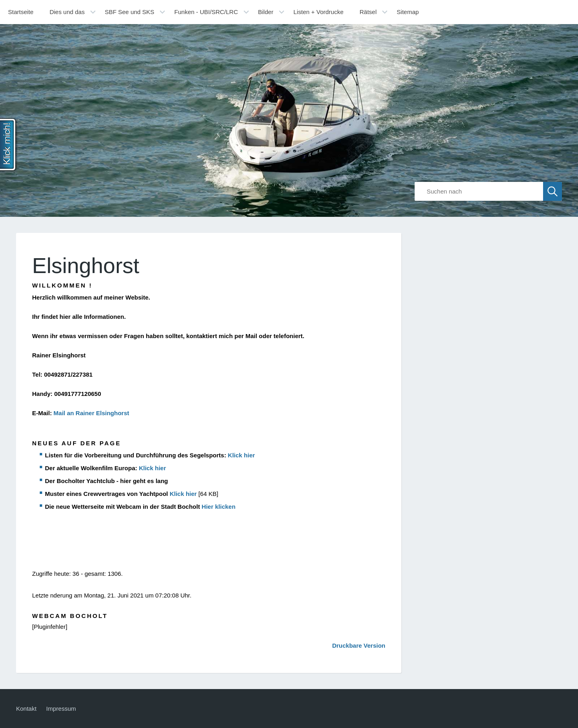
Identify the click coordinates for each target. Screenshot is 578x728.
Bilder (266, 12)
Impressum (61, 709)
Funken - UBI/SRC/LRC (206, 12)
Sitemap (408, 12)
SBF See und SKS (129, 12)
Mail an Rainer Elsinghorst (91, 413)
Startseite (21, 12)
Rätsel (368, 12)
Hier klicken (218, 507)
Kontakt (26, 709)
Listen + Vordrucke (319, 12)
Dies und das (67, 12)
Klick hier (242, 455)
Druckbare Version (359, 645)
